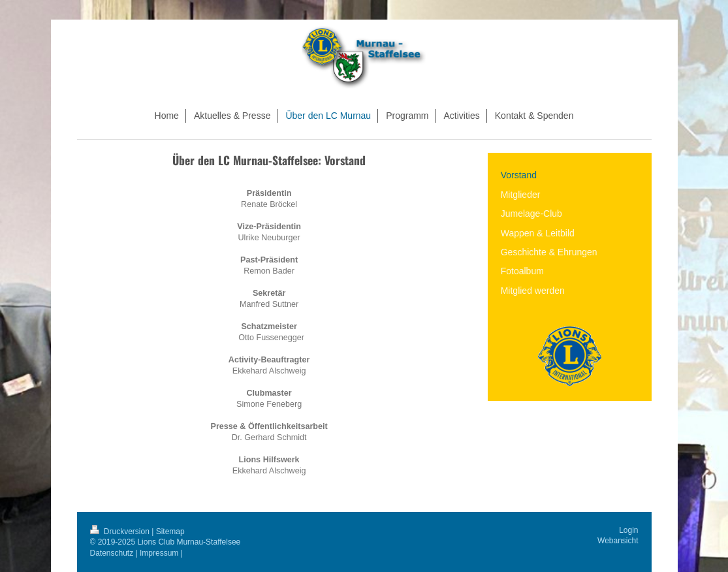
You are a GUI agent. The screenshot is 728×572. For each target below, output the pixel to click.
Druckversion (121, 532)
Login (628, 530)
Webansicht (618, 541)
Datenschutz (112, 553)
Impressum (159, 553)
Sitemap (170, 532)
